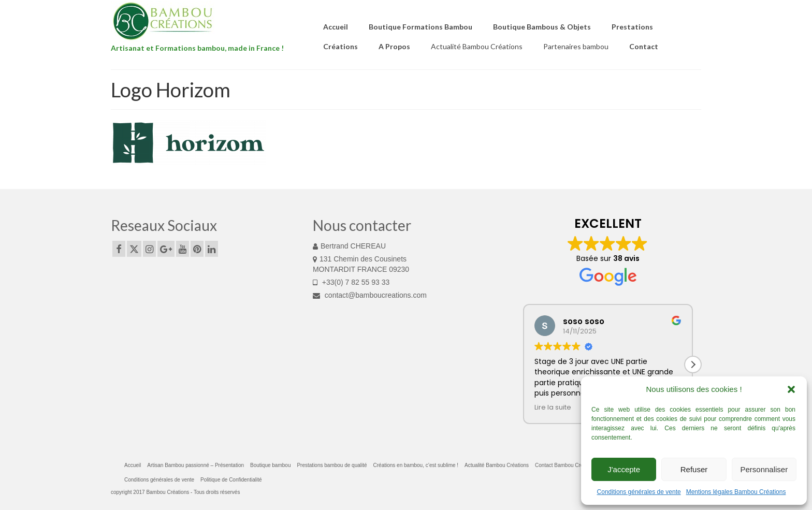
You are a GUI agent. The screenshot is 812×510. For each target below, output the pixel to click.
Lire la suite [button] (553, 407)
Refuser (694, 469)
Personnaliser (764, 469)
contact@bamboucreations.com (370, 295)
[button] (791, 389)
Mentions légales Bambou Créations (736, 492)
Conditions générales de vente (639, 492)
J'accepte (624, 469)
